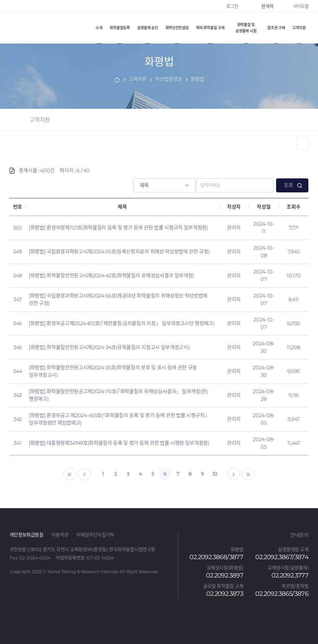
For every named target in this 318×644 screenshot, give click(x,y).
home (117, 79)
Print (302, 143)
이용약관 (60, 535)
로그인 (232, 6)
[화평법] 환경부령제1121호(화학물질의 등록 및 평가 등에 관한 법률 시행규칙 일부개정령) (118, 228)
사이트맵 (301, 6)
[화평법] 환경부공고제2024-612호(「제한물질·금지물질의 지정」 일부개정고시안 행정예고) (122, 323)
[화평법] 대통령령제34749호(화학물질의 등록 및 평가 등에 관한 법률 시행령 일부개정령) (119, 443)
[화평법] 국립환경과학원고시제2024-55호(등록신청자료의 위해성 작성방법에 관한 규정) (119, 252)
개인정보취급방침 (27, 535)
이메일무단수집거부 (95, 535)
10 (215, 474)
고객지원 (40, 120)
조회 (288, 185)
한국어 (265, 6)
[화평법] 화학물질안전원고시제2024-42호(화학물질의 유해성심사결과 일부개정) (111, 276)
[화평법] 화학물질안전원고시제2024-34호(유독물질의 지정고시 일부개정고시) (109, 347)
